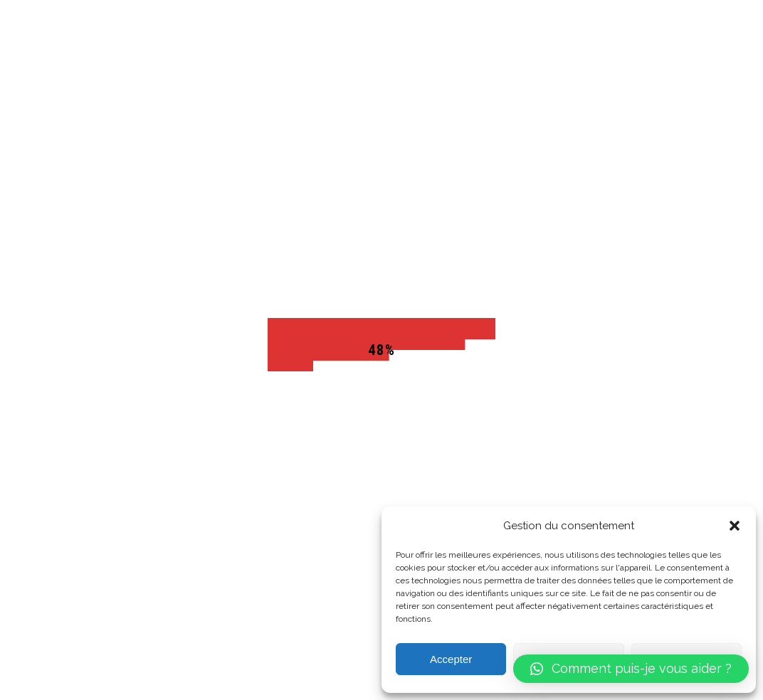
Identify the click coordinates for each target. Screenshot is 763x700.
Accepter (451, 659)
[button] (735, 526)
